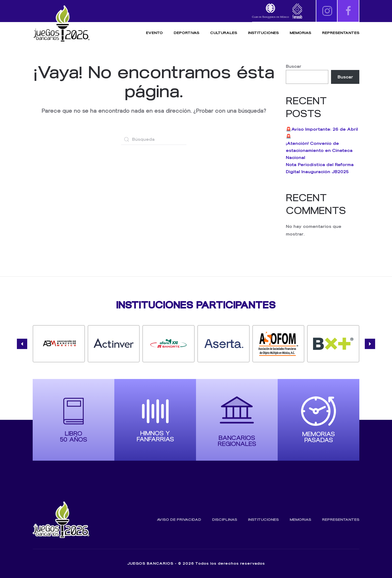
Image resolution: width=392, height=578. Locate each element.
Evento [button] (154, 33)
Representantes (341, 33)
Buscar (294, 66)
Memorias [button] (300, 33)
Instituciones (263, 33)
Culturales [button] (224, 33)
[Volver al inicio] (61, 24)
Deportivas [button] (186, 33)
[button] (22, 344)
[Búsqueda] (154, 139)
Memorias (300, 520)
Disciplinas (225, 520)
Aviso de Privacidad (179, 520)
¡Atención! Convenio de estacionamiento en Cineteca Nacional (319, 150)
